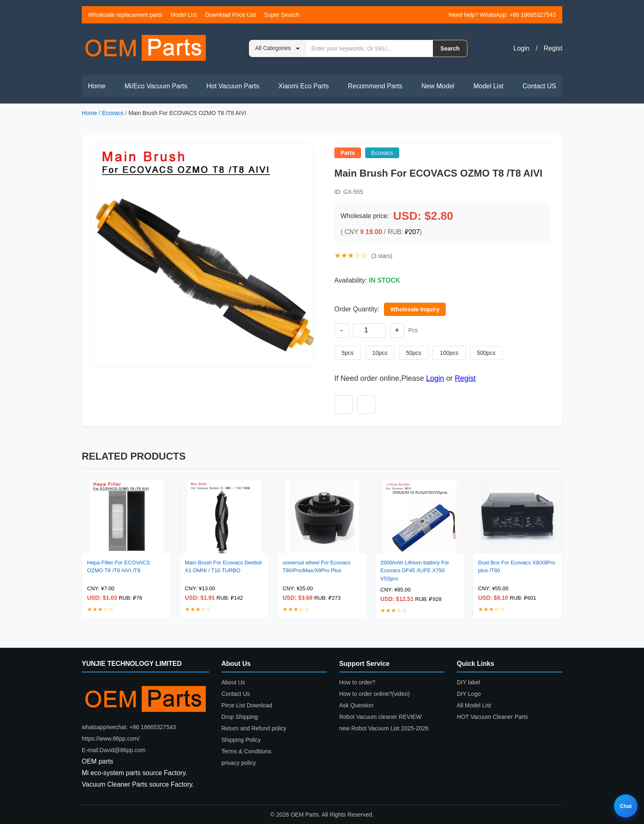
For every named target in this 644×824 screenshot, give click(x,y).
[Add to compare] (366, 404)
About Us (233, 682)
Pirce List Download (247, 705)
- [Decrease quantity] (342, 330)
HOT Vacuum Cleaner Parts (492, 717)
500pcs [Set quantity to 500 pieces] (480, 353)
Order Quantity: (357, 309)
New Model (438, 86)
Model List (184, 15)
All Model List (474, 705)
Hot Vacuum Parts (233, 86)
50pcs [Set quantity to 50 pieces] (411, 353)
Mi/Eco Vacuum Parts (156, 86)
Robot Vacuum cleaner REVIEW (381, 717)
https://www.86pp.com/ (111, 739)
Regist (553, 48)
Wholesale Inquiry (415, 309)
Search (450, 48)
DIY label (468, 682)
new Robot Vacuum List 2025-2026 (384, 728)
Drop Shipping (240, 717)
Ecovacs (113, 113)
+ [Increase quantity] (397, 330)
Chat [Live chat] (626, 806)
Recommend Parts (375, 86)
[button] (202, 255)
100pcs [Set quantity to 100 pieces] (445, 353)
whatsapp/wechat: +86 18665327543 (129, 727)
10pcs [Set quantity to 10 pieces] (378, 353)
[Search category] (277, 48)
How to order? (357, 682)
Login (521, 48)
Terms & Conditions (246, 751)
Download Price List (230, 15)
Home (97, 86)
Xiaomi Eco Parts (304, 86)
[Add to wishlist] (344, 404)
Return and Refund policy (254, 728)
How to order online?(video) (375, 694)
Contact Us (236, 694)
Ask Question (356, 705)
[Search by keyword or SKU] (369, 48)
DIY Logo (469, 694)
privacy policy (239, 763)
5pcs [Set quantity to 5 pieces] (347, 353)
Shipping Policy (241, 740)
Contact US (539, 86)
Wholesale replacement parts (125, 15)
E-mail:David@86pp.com (114, 750)
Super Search (282, 15)
